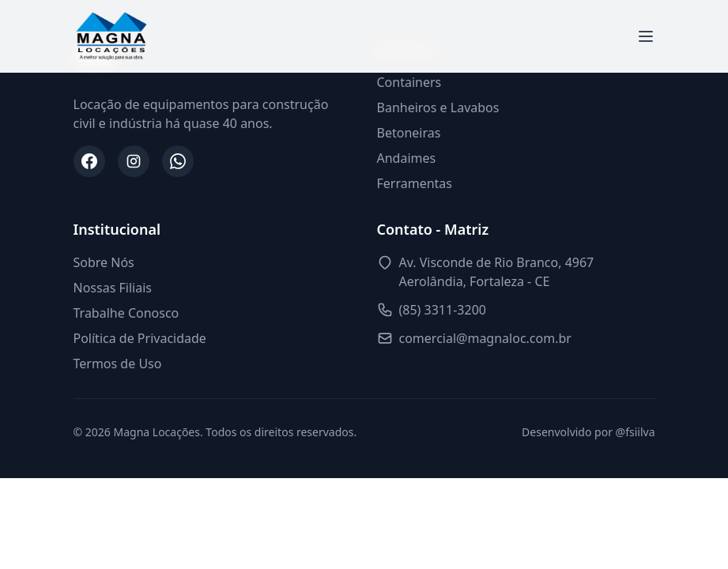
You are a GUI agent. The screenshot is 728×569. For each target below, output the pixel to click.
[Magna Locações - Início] (111, 36)
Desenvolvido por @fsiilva (588, 432)
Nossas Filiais (113, 288)
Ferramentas (415, 183)
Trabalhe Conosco (126, 313)
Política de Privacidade (140, 338)
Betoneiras (409, 133)
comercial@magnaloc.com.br (485, 338)
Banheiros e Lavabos (438, 107)
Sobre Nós (104, 262)
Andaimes (407, 158)
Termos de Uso (118, 364)
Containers (409, 82)
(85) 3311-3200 (443, 310)
